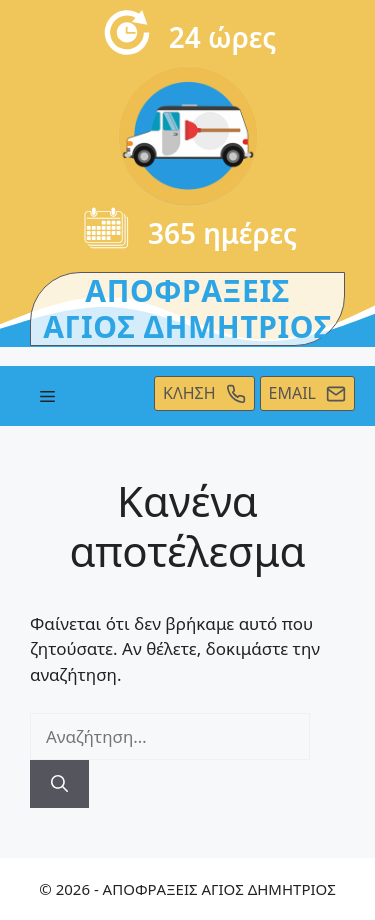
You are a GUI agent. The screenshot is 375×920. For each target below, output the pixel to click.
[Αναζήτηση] (59, 784)
